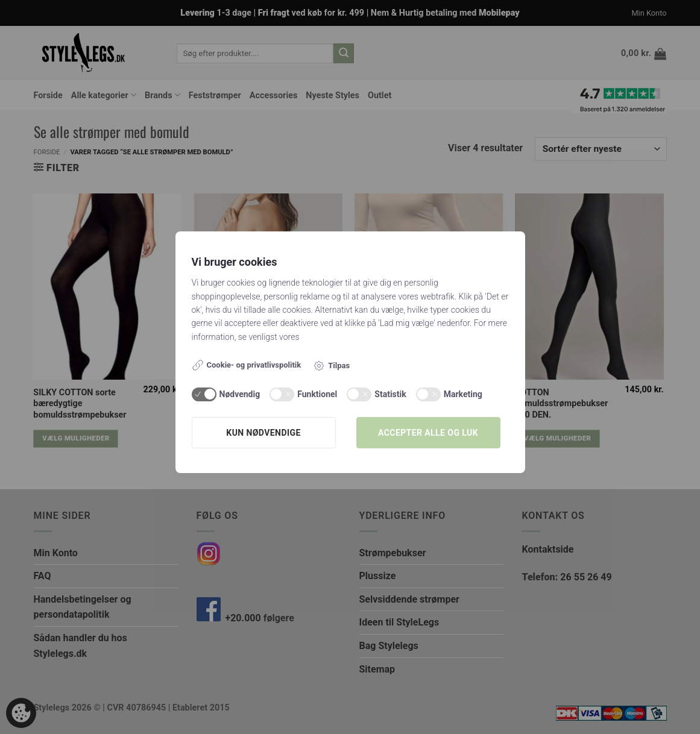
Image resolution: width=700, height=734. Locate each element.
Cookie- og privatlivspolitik (247, 365)
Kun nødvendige (263, 433)
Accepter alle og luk (428, 433)
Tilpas (331, 366)
